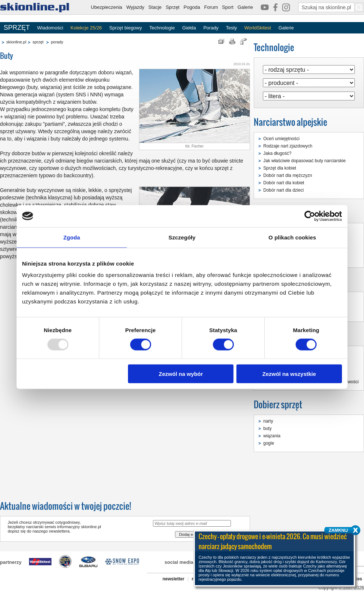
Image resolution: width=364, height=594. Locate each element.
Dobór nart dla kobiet (284, 183)
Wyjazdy (135, 7)
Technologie (162, 28)
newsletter (173, 579)
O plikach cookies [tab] (292, 237)
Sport (228, 7)
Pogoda (192, 7)
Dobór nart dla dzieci (283, 190)
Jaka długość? (277, 153)
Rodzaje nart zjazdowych (288, 146)
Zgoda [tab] (72, 237)
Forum (211, 7)
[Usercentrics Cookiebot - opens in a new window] (310, 216)
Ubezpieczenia (106, 7)
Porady (211, 28)
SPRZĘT (17, 28)
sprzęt (38, 42)
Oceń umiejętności (281, 139)
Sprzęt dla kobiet (280, 168)
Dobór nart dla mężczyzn (288, 175)
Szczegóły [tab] (182, 237)
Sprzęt (173, 7)
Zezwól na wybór (181, 374)
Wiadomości (50, 28)
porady (57, 42)
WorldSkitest (258, 28)
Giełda (189, 28)
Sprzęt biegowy (126, 28)
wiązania (272, 436)
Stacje (155, 7)
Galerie (245, 7)
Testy (231, 28)
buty (267, 428)
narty (268, 421)
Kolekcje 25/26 (86, 28)
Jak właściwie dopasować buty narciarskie (304, 161)
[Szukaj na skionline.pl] (359, 7)
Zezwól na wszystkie (289, 374)
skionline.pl (16, 42)
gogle (269, 443)
